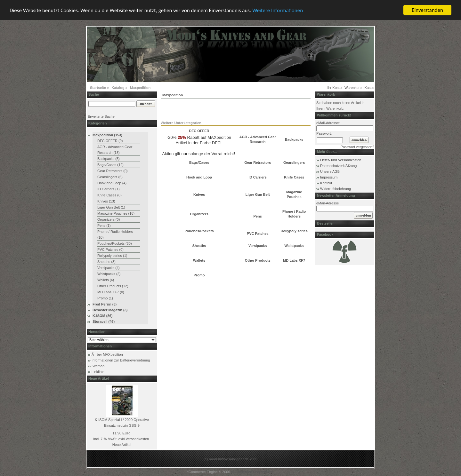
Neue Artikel (122, 445)
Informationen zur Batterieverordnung (121, 360)
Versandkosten (137, 439)
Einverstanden (427, 10)
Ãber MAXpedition (107, 354)
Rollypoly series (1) (112, 256)
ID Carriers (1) (109, 189)
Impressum (329, 177)
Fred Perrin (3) (105, 304)
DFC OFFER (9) (110, 141)
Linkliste (98, 372)
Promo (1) (105, 298)
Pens (258, 216)
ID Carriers (258, 177)
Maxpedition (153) (107, 135)
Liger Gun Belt (258, 194)
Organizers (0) (109, 219)
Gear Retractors (258, 163)
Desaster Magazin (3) (110, 310)
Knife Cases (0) (109, 195)
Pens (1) (104, 226)
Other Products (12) (113, 286)
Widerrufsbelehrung (336, 189)
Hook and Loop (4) (112, 183)
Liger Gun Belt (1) (111, 207)
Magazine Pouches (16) (116, 213)
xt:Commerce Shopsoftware (253, 472)
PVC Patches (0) (110, 250)
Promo (199, 275)
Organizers (199, 214)
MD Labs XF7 (294, 260)
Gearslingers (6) (110, 177)
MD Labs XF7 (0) (111, 292)
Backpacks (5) (109, 159)
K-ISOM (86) (102, 316)
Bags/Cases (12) (110, 165)
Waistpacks (294, 246)
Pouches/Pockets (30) (115, 243)
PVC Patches (258, 233)
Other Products (258, 260)
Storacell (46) (104, 321)
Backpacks (294, 139)
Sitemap (98, 366)
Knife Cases (294, 177)
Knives (199, 194)
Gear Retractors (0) (113, 171)
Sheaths (199, 246)
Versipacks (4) (109, 268)
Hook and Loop (199, 177)
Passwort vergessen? (357, 147)
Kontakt (326, 183)
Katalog (118, 88)
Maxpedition (140, 88)
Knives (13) (106, 201)
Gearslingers (294, 163)
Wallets (199, 260)
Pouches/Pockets (199, 231)
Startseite (98, 88)
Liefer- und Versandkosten (341, 160)
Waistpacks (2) (109, 274)
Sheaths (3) (106, 262)
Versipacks (258, 246)
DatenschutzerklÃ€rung (338, 166)
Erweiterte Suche (101, 116)
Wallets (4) (106, 280)
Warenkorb (353, 88)
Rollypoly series (294, 231)
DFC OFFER (199, 131)
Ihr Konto (334, 88)
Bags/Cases (199, 163)
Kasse (369, 88)
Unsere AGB (330, 171)
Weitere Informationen (278, 10)
